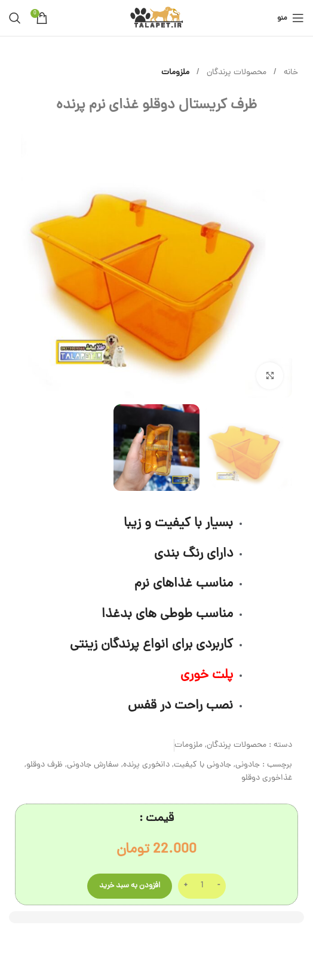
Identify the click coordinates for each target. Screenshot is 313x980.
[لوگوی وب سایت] (156, 19)
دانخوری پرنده (146, 765)
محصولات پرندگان (235, 73)
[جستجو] (15, 18)
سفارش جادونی (93, 765)
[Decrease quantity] (218, 886)
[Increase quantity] (185, 886)
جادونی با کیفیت (202, 765)
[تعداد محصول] (202, 886)
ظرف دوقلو (45, 765)
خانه (290, 73)
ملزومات (175, 73)
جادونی (248, 765)
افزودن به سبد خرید (130, 886)
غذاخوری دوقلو (267, 778)
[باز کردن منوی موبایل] (291, 18)
